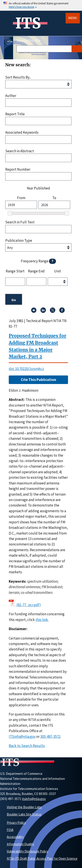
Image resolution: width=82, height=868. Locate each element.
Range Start (15, 271)
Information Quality (20, 844)
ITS (28, 23)
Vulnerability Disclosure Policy (27, 851)
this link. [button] (42, 620)
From (21, 198)
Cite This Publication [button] (38, 380)
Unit (58, 271)
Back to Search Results (27, 746)
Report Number (18, 169)
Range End (36, 271)
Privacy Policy (16, 823)
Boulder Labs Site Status (24, 814)
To (54, 198)
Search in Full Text (20, 222)
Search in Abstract (20, 151)
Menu (73, 18)
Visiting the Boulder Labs (24, 807)
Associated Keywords (22, 132)
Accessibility (15, 837)
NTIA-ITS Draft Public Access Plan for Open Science (42, 858)
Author (11, 96)
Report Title (15, 114)
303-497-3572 (50, 736)
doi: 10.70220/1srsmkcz (26, 369)
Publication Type (19, 241)
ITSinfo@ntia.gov (22, 736)
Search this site (28, 40)
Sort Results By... (18, 77)
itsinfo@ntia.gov (34, 799)
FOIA (10, 830)
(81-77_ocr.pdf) (29, 605)
